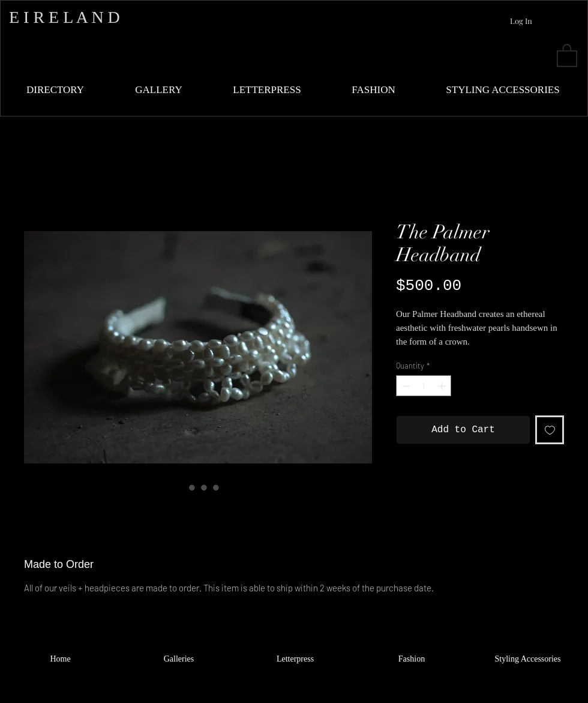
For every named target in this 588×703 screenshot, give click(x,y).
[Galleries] (179, 659)
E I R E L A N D (64, 17)
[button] (567, 55)
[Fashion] (412, 659)
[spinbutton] (424, 386)
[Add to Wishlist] (550, 430)
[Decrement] (405, 386)
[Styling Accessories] (528, 659)
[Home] (60, 659)
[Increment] (443, 386)
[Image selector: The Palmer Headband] (180, 487)
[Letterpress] (295, 659)
